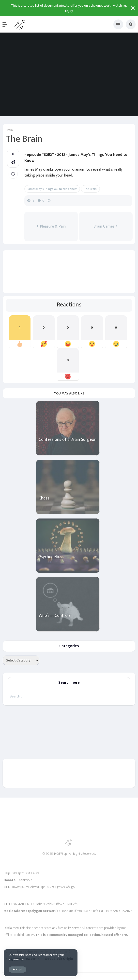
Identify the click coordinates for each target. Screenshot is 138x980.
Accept (17, 969)
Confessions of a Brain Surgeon (68, 440)
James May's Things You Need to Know (52, 189)
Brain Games (106, 227)
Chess (44, 498)
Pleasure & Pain (51, 227)
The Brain (90, 189)
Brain (9, 130)
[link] (13, 174)
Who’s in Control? (54, 616)
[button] (7, 24)
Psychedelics (50, 557)
